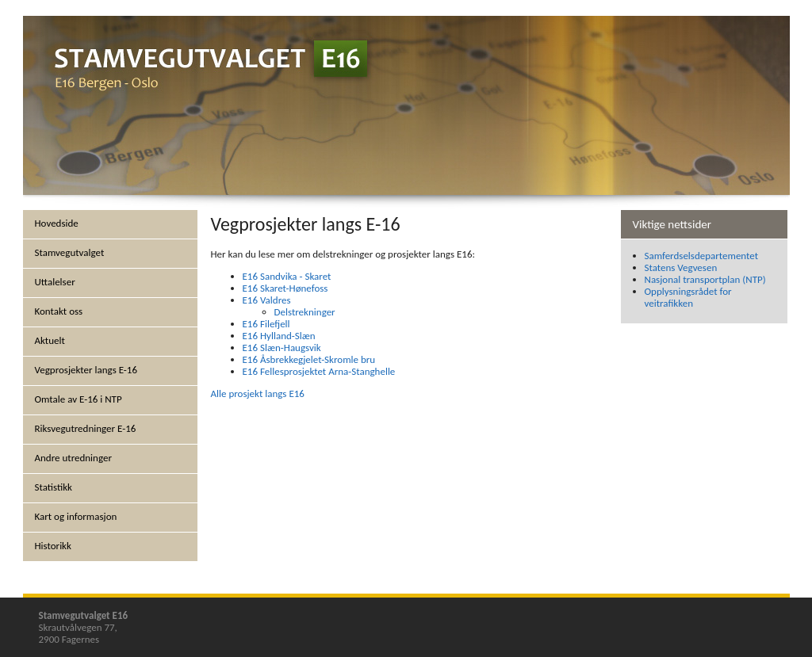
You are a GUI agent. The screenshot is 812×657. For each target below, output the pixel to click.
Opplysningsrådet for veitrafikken (688, 297)
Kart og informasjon (76, 516)
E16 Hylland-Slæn (279, 336)
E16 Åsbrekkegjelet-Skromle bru (309, 359)
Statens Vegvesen (681, 267)
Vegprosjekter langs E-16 (86, 370)
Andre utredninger (73, 458)
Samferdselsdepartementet (702, 256)
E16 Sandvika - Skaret (287, 276)
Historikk (53, 546)
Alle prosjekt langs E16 (258, 393)
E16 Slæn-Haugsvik (282, 348)
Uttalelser (55, 282)
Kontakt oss (59, 311)
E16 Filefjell (266, 324)
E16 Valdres (267, 300)
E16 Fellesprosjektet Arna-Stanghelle (319, 371)
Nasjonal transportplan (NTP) (705, 279)
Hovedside (57, 223)
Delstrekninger (305, 312)
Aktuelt (50, 340)
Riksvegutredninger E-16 (86, 428)
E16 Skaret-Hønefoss (285, 288)
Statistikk (54, 487)
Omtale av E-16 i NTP (79, 399)
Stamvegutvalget (70, 252)
